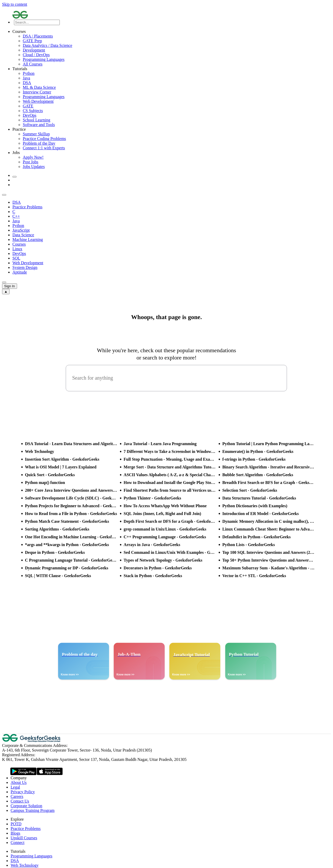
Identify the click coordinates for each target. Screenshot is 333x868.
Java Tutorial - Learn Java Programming (160, 444)
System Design (25, 267)
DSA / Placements (38, 36)
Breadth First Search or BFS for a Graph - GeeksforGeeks (268, 483)
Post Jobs (31, 162)
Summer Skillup (36, 134)
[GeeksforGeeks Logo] (32, 741)
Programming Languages (44, 59)
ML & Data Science (39, 87)
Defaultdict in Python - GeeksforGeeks (256, 537)
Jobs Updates (34, 167)
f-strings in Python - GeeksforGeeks (254, 459)
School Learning (36, 120)
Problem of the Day (39, 143)
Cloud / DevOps (36, 55)
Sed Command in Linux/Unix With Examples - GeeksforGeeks (170, 552)
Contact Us (20, 801)
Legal (15, 787)
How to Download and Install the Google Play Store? (170, 483)
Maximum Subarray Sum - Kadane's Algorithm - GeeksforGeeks (268, 568)
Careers (17, 796)
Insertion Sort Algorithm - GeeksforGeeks (62, 459)
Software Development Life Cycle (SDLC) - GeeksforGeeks (71, 498)
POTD (16, 824)
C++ (16, 216)
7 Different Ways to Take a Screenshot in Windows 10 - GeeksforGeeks (170, 451)
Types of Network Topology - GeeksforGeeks (163, 560)
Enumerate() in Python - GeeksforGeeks (258, 451)
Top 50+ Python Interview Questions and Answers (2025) (268, 560)
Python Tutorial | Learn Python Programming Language (268, 444)
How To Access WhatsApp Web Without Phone (165, 506)
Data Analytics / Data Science (47, 45)
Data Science (23, 235)
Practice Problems (27, 207)
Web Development (38, 101)
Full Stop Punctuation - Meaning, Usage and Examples (170, 459)
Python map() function (45, 483)
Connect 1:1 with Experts (44, 148)
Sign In (10, 286)
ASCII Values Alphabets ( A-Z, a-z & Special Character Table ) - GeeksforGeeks (170, 475)
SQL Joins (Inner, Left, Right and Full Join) (162, 514)
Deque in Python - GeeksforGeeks (55, 552)
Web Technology (40, 451)
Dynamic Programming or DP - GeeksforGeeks (67, 568)
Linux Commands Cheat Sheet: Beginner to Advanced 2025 (268, 529)
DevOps (29, 115)
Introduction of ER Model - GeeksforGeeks (260, 514)
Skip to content (15, 4)
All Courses (33, 64)
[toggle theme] (14, 177)
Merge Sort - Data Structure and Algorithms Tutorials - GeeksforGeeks (170, 467)
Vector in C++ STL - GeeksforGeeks (254, 576)
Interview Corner (37, 92)
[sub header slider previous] (4, 195)
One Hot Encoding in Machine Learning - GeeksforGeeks (71, 537)
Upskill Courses (24, 838)
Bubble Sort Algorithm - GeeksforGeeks (258, 475)
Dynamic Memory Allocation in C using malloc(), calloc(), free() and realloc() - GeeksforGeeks (268, 521)
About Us (19, 782)
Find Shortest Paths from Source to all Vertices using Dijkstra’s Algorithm (170, 490)
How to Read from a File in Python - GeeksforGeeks (71, 514)
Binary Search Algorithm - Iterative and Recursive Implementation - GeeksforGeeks (268, 467)
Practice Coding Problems (44, 139)
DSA (27, 83)
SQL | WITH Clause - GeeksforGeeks (58, 576)
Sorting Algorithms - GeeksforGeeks (57, 529)
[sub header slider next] (4, 282)
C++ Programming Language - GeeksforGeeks (165, 537)
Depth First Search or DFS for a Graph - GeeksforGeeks (170, 521)
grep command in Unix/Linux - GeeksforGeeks (165, 529)
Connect (17, 843)
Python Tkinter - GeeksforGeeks (152, 498)
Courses (19, 244)
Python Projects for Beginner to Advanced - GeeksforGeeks (71, 506)
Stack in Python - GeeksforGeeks (153, 576)
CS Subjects (33, 111)
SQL (16, 258)
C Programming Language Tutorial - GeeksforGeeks (71, 560)
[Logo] (172, 15)
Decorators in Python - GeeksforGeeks (158, 568)
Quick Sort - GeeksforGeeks (50, 475)
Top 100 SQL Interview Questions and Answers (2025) (268, 552)
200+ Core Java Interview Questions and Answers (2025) (71, 490)
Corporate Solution (26, 806)
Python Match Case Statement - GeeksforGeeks (67, 521)
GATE (28, 106)
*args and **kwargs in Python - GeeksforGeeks (67, 545)
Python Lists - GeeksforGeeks (249, 545)
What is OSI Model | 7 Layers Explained (61, 467)
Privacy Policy (23, 792)
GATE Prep (32, 41)
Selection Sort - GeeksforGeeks (250, 490)
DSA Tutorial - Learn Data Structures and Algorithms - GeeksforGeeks (71, 444)
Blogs (15, 833)
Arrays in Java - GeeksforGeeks (152, 545)
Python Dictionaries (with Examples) (255, 506)
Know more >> (70, 675)
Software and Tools (39, 125)
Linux (17, 249)
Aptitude (20, 272)
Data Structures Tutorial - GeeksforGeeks (259, 498)
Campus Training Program (33, 810)
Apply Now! (33, 157)
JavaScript (21, 230)
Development (34, 50)
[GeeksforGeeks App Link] (23, 772)
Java (26, 78)
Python (29, 73)
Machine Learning (28, 240)
